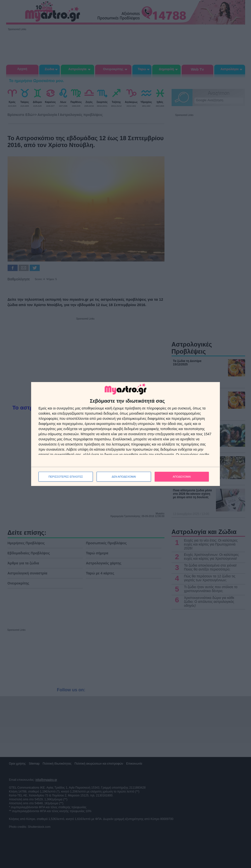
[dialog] (125, 434)
